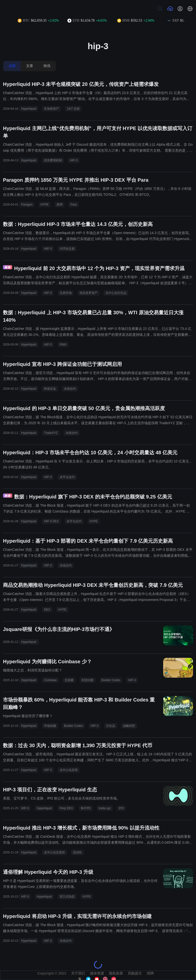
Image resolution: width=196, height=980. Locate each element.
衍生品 (111, 726)
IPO (121, 808)
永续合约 (70, 389)
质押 (59, 205)
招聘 (150, 973)
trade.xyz (105, 808)
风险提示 (135, 973)
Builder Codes (111, 680)
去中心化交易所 (54, 852)
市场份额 (50, 726)
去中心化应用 (69, 770)
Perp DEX (66, 808)
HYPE (45, 205)
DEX (47, 610)
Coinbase (50, 680)
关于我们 (78, 973)
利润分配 (88, 680)
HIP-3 (74, 160)
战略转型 (129, 726)
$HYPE (86, 808)
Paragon (27, 205)
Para (73, 205)
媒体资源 (97, 973)
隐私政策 (116, 973)
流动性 (77, 852)
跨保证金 (50, 389)
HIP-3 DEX (51, 521)
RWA (63, 345)
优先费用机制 (53, 160)
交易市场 (66, 293)
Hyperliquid (29, 109)
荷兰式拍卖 (67, 897)
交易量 (69, 680)
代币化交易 (67, 249)
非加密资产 (51, 109)
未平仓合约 (67, 477)
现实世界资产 (89, 293)
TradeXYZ (51, 433)
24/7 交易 (73, 109)
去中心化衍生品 (116, 293)
